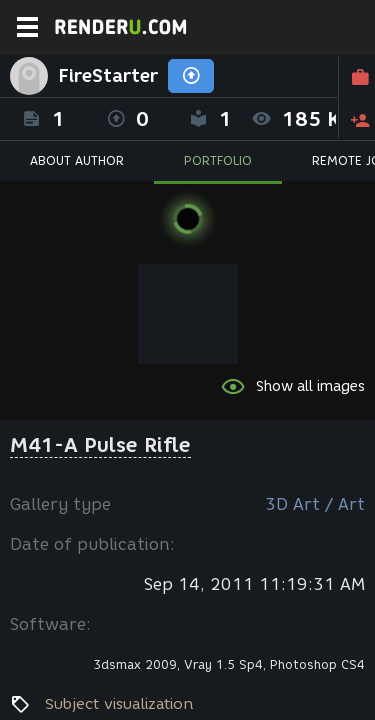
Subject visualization (119, 704)
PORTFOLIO (218, 160)
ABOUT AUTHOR (77, 160)
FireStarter (108, 76)
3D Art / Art (315, 504)
